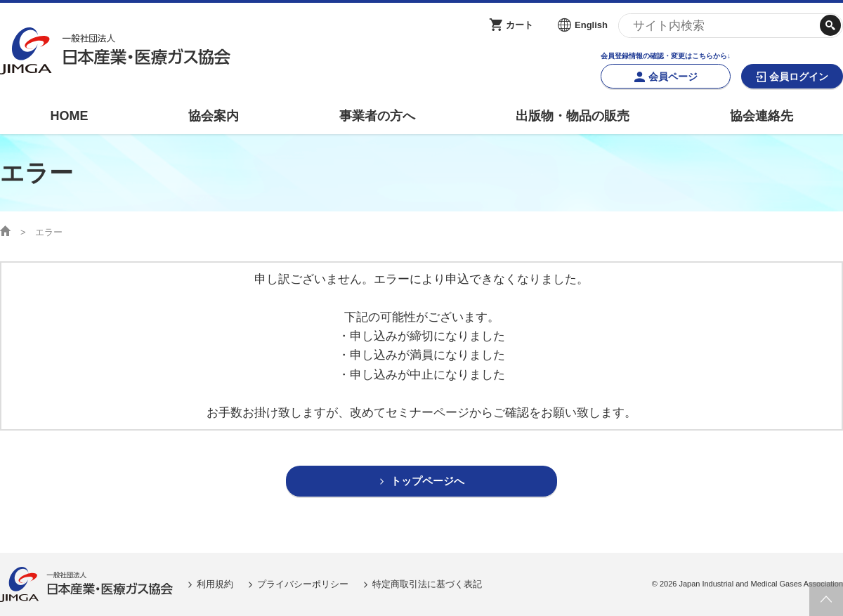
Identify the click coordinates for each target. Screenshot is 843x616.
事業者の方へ (377, 116)
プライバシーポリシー (303, 584)
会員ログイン (799, 77)
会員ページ (673, 77)
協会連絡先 (762, 116)
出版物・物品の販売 (573, 116)
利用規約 (215, 584)
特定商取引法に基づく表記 (427, 584)
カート (519, 25)
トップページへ (427, 481)
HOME (69, 116)
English (591, 25)
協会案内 (214, 116)
